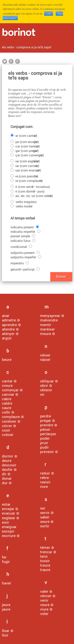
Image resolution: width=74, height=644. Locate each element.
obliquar (47, 381)
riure (44, 486)
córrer (7, 426)
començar (10, 390)
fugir (6, 562)
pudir (44, 447)
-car (25, 146)
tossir (45, 561)
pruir (44, 443)
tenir (44, 556)
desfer (7, 469)
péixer (45, 429)
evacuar (9, 513)
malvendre (49, 320)
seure (45, 522)
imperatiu (20, 263)
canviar (8, 394)
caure (7, 408)
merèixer (48, 329)
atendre (8, 329)
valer (44, 591)
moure (46, 334)
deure (7, 461)
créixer (8, 435)
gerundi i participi (25, 269)
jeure (6, 605)
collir (6, 412)
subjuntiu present (25, 253)
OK (48, 14)
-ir (30, 187)
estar (6, 504)
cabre (7, 399)
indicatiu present (25, 227)
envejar (8, 509)
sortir (45, 526)
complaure (11, 417)
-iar (25, 161)
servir (45, 513)
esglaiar (9, 518)
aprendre (9, 325)
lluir (5, 635)
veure (45, 605)
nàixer (45, 360)
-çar (27, 155)
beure (7, 360)
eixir (6, 522)
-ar (24, 136)
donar (7, 478)
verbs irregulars (24, 202)
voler (44, 614)
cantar (7, 381)
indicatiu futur (23, 241)
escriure (9, 536)
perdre (46, 416)
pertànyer (48, 434)
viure (44, 609)
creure (7, 385)
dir (4, 474)
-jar (25, 142)
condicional (21, 247)
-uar (26, 170)
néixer (45, 355)
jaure (6, 609)
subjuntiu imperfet (26, 257)
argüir (7, 338)
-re (24, 176)
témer (45, 547)
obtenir (46, 390)
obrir (44, 385)
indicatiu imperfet (25, 232)
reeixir (45, 482)
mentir (46, 325)
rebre (44, 478)
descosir (9, 465)
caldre (7, 403)
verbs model (21, 206)
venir (44, 600)
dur (5, 483)
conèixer (9, 421)
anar (6, 316)
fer (4, 557)
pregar (46, 420)
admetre (9, 320)
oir (42, 394)
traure (45, 570)
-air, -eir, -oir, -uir (32, 196)
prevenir (47, 452)
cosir (6, 430)
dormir (8, 456)
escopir (8, 531)
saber (45, 517)
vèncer (46, 596)
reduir (45, 473)
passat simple (23, 236)
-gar (25, 151)
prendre (47, 425)
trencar (46, 552)
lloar (6, 631)
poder (45, 438)
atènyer (8, 334)
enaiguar (9, 527)
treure (45, 565)
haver (7, 583)
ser (43, 508)
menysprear (50, 316)
